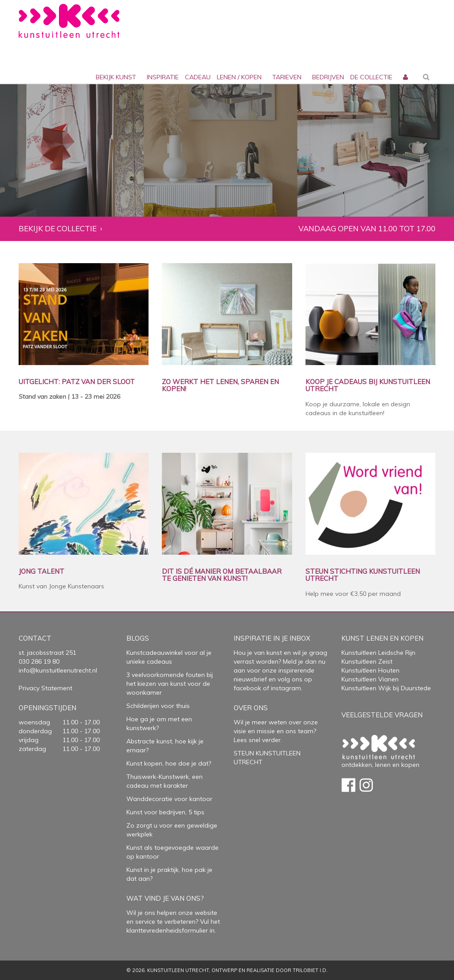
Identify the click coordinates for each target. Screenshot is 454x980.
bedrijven (328, 77)
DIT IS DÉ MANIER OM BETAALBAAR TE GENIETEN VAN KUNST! (222, 575)
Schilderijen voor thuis (158, 706)
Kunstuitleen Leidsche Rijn (378, 653)
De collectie (371, 77)
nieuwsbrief (250, 679)
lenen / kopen (239, 77)
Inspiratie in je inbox (272, 638)
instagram (286, 688)
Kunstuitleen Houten (370, 670)
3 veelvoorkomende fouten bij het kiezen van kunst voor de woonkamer (170, 684)
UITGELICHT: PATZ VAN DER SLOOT (77, 382)
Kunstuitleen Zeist (367, 661)
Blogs (138, 638)
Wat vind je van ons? (165, 898)
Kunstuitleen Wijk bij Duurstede (386, 688)
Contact (35, 638)
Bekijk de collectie (58, 229)
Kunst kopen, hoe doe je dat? (169, 763)
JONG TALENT (41, 572)
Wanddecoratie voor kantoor (169, 799)
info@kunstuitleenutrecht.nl (58, 670)
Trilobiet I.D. (310, 970)
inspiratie (163, 77)
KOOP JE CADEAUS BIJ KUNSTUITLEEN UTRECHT (368, 386)
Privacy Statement (45, 688)
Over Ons (251, 708)
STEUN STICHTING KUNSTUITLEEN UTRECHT (363, 575)
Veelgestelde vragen (382, 715)
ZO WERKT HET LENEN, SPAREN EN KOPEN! (220, 386)
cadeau (198, 77)
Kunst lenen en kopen (382, 638)
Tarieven (287, 77)
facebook (247, 688)
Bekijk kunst (116, 77)
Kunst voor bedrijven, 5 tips (165, 812)
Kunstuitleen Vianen (370, 679)
